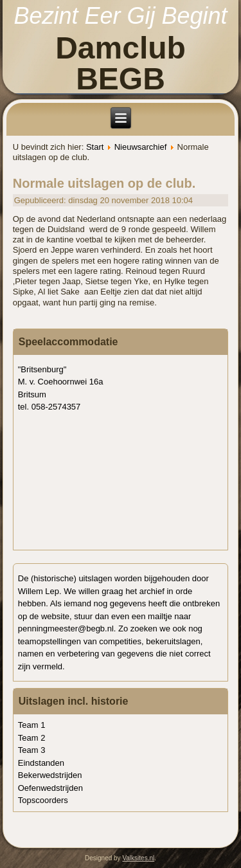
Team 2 (32, 738)
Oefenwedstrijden (50, 788)
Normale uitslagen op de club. (104, 183)
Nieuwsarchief (141, 147)
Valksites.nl (138, 858)
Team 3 (32, 750)
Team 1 (32, 725)
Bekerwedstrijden (50, 775)
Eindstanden (41, 763)
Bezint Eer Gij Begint (120, 16)
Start (95, 147)
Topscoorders (43, 800)
